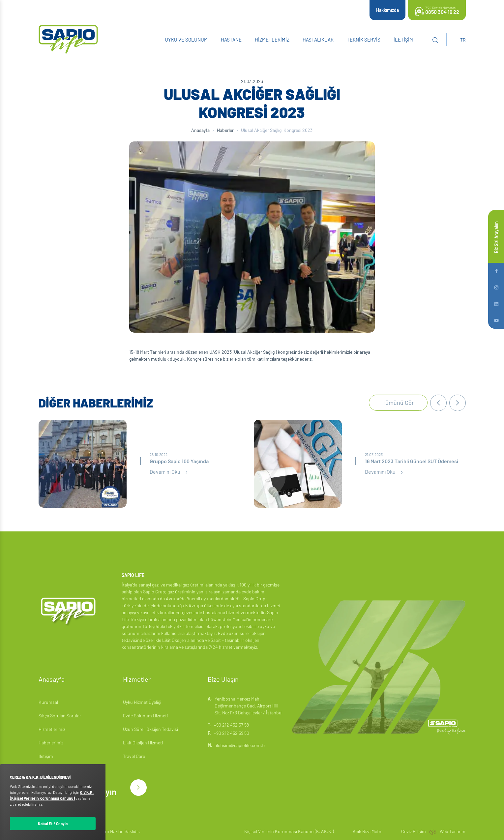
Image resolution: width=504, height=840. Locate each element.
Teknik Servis (364, 40)
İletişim (403, 40)
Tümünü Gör (398, 403)
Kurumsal (48, 702)
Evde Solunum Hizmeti (145, 716)
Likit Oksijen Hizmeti (143, 743)
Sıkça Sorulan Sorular (60, 716)
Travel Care (134, 756)
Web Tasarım (453, 831)
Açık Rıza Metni (368, 831)
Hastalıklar (318, 40)
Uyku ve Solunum (186, 40)
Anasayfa (200, 130)
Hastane (231, 40)
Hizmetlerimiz (272, 40)
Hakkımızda (387, 10)
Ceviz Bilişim (414, 831)
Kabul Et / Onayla (53, 824)
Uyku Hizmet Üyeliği (142, 702)
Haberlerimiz (51, 743)
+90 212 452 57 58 (231, 725)
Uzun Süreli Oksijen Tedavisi (150, 729)
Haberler (225, 130)
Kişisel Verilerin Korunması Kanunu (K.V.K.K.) (289, 831)
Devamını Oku (169, 472)
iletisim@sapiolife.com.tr (237, 745)
